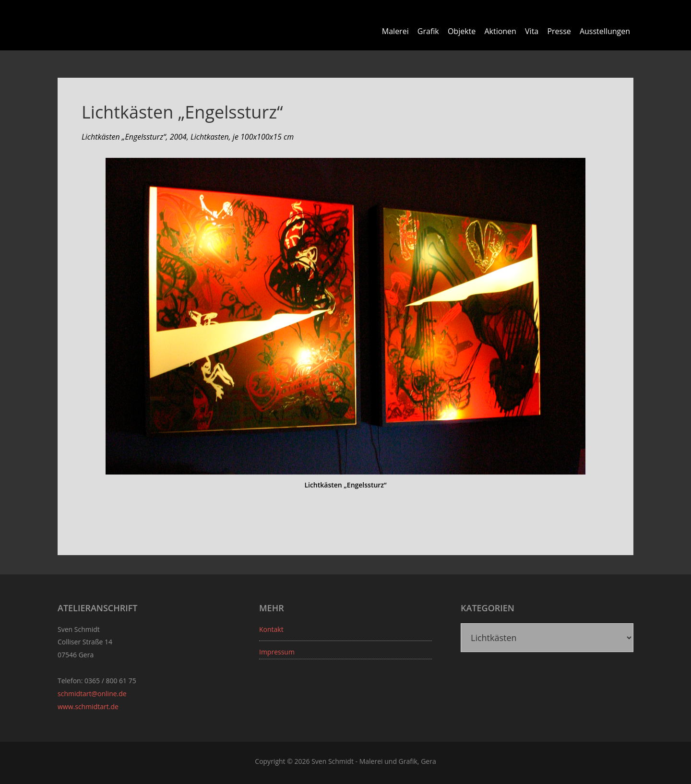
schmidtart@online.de (92, 694)
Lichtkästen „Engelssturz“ (182, 112)
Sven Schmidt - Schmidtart (113, 24)
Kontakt (271, 629)
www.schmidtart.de (88, 707)
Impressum (277, 652)
